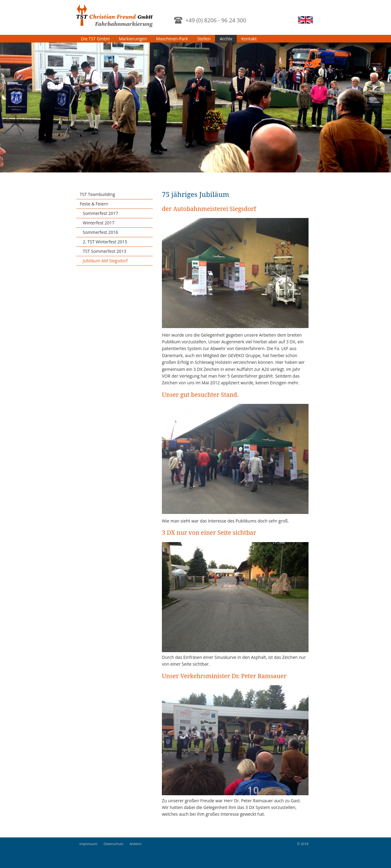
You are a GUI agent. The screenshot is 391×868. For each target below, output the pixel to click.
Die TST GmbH (95, 39)
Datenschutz (113, 844)
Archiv (226, 39)
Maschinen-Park (172, 39)
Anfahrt (135, 844)
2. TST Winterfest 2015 (105, 242)
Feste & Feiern (94, 204)
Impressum (88, 844)
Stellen (204, 39)
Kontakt (249, 39)
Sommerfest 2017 (100, 213)
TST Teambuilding (97, 194)
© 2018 (303, 844)
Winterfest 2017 (99, 223)
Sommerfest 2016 (100, 232)
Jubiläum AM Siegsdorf (105, 261)
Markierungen (133, 39)
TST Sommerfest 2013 (104, 251)
